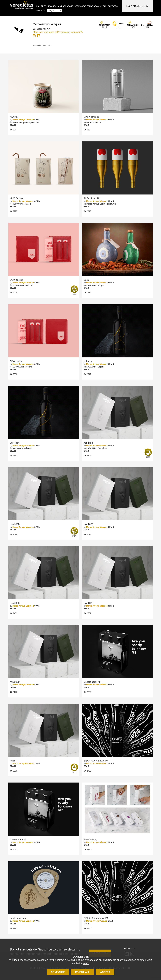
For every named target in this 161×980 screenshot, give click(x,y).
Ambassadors (66, 6)
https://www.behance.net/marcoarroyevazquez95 (58, 32)
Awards (52, 6)
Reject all (82, 972)
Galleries (41, 6)
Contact (41, 11)
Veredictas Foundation (87, 6)
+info (86, 963)
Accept (105, 972)
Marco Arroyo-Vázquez (23, 120)
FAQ (105, 6)
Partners (113, 6)
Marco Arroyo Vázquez (97, 921)
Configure (58, 972)
